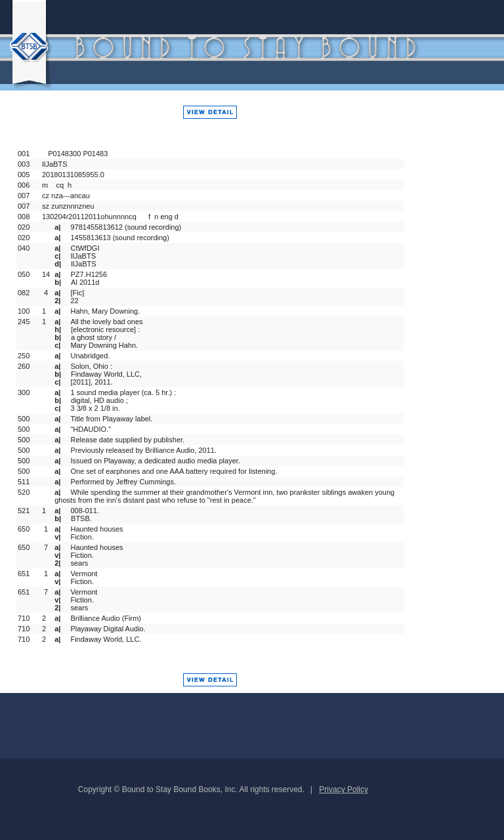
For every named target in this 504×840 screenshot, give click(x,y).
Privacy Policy (344, 789)
